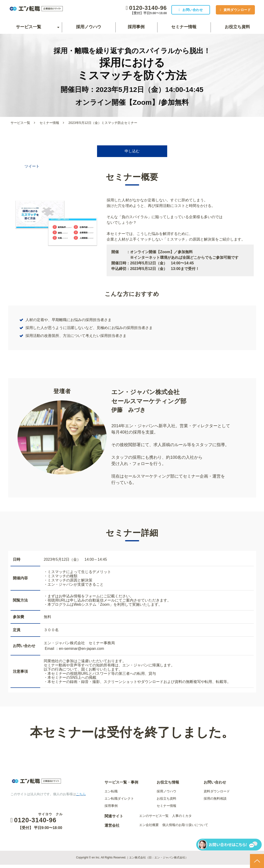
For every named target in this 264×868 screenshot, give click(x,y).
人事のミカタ (182, 819)
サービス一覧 (29, 27)
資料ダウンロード (234, 10)
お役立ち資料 (237, 27)
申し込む (132, 153)
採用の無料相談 (215, 802)
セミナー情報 (184, 27)
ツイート (32, 170)
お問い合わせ (184, 10)
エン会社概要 (149, 828)
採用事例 (136, 27)
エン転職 (111, 794)
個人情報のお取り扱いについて (185, 828)
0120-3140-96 (137, 8)
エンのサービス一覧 (154, 819)
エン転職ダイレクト (119, 802)
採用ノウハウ (89, 27)
